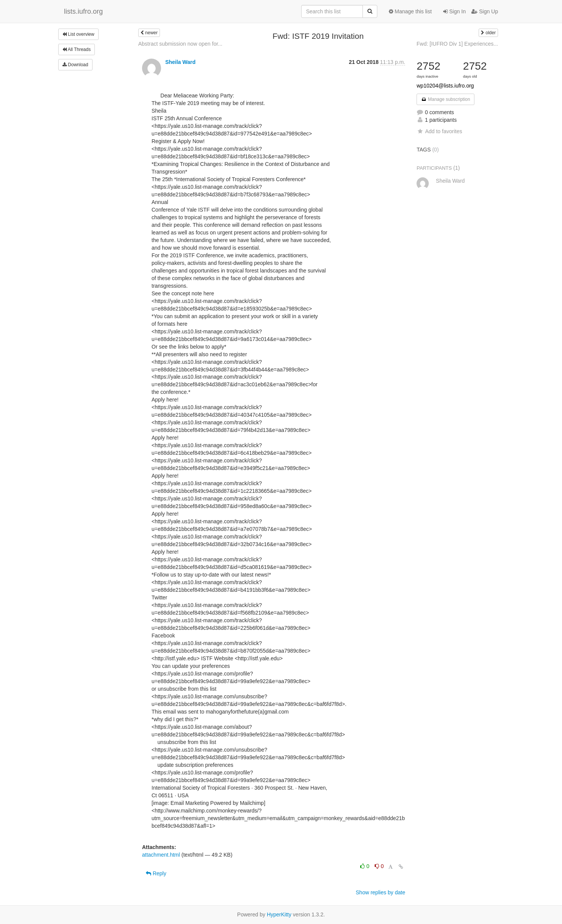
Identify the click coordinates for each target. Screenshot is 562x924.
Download (75, 65)
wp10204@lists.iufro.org (445, 86)
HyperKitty (279, 914)
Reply (156, 873)
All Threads (77, 49)
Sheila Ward (180, 62)
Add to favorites (439, 131)
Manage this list (410, 11)
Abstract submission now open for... (180, 44)
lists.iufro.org (83, 11)
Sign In (454, 11)
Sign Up (485, 11)
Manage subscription (445, 99)
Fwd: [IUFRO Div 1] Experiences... (457, 44)
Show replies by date (380, 892)
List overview (78, 34)
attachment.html (161, 855)
